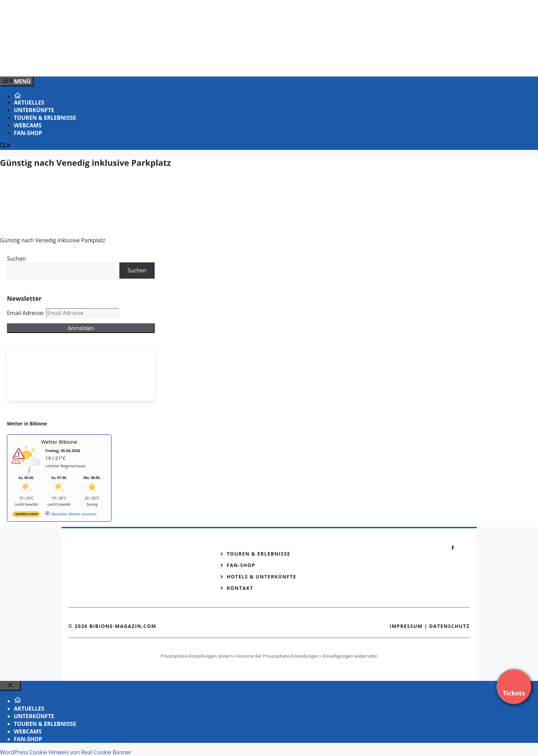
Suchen (16, 259)
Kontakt (240, 588)
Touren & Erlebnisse (45, 118)
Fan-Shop (28, 133)
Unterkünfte (34, 110)
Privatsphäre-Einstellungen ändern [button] (197, 656)
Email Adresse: (26, 313)
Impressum (406, 626)
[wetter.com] (26, 515)
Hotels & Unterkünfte (261, 577)
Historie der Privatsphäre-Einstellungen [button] (278, 656)
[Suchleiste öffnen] (6, 146)
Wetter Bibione (59, 442)
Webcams (28, 125)
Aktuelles (29, 102)
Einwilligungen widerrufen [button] (350, 656)
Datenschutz (450, 626)
